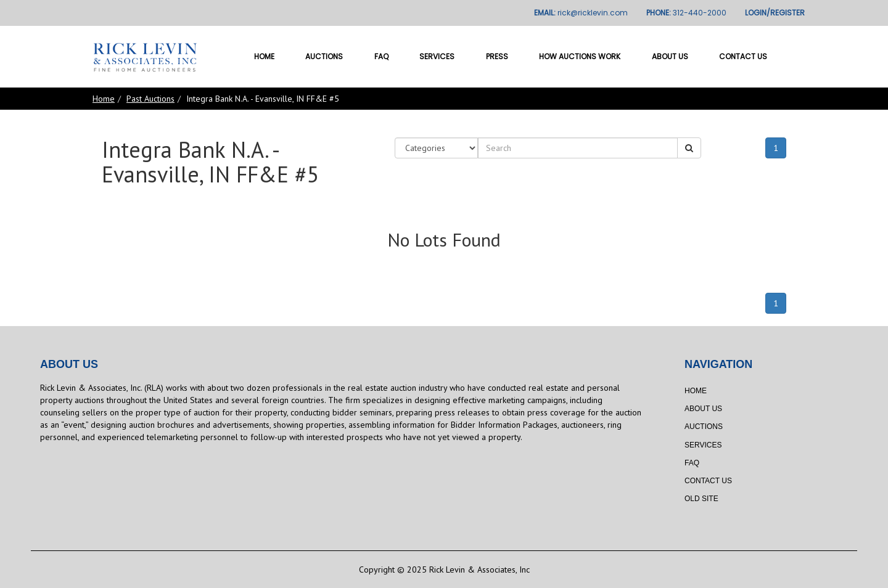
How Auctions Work (580, 56)
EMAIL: (581, 13)
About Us (670, 56)
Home (264, 56)
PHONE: (686, 13)
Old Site (701, 499)
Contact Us (743, 56)
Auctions (324, 56)
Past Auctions (150, 99)
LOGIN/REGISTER (775, 13)
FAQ (381, 56)
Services (437, 56)
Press (497, 56)
